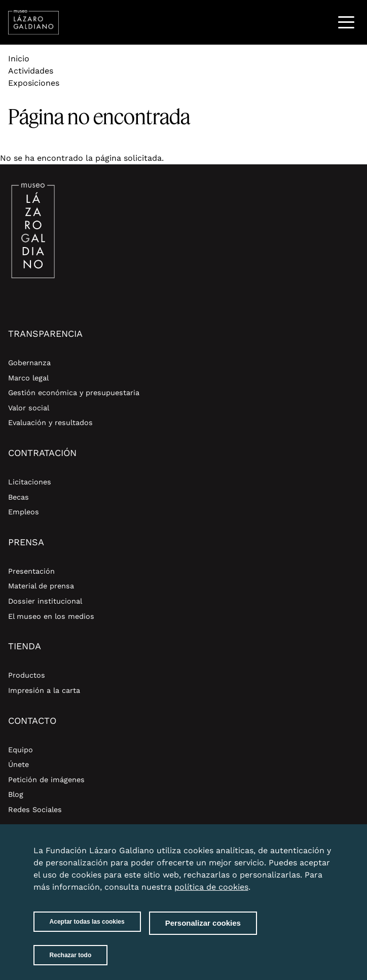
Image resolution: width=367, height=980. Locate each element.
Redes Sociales (35, 810)
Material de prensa (41, 586)
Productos (27, 675)
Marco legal (28, 378)
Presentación (31, 571)
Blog (16, 794)
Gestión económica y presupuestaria (74, 393)
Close (323, 852)
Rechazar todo (71, 963)
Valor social (29, 408)
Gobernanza (29, 363)
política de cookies (211, 895)
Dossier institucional (45, 601)
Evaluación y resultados (50, 423)
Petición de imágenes (46, 780)
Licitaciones (30, 482)
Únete (19, 764)
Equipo (21, 750)
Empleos (24, 512)
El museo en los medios (51, 616)
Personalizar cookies (203, 931)
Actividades (31, 71)
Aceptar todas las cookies (87, 929)
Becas (19, 497)
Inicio (19, 59)
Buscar (320, 22)
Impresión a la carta (44, 690)
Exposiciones (34, 83)
